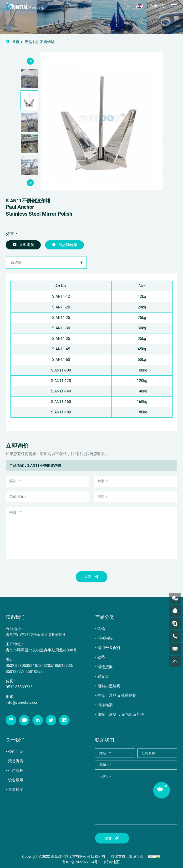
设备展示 (16, 780)
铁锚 (101, 629)
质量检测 (16, 790)
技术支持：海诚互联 (127, 857)
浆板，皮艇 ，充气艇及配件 (121, 714)
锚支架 (103, 676)
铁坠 (101, 657)
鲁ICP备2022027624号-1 (81, 862)
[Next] (30, 183)
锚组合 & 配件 (109, 648)
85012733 (63, 666)
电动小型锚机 (109, 686)
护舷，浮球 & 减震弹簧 (117, 695)
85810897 (34, 672)
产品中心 (32, 42)
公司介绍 (16, 751)
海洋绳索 (105, 705)
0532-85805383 (19, 666)
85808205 (44, 666)
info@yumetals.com (23, 702)
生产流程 (16, 771)
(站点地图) (112, 862)
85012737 (14, 672)
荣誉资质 (16, 761)
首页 (16, 42)
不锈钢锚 (105, 638)
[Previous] (30, 61)
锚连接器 (105, 667)
